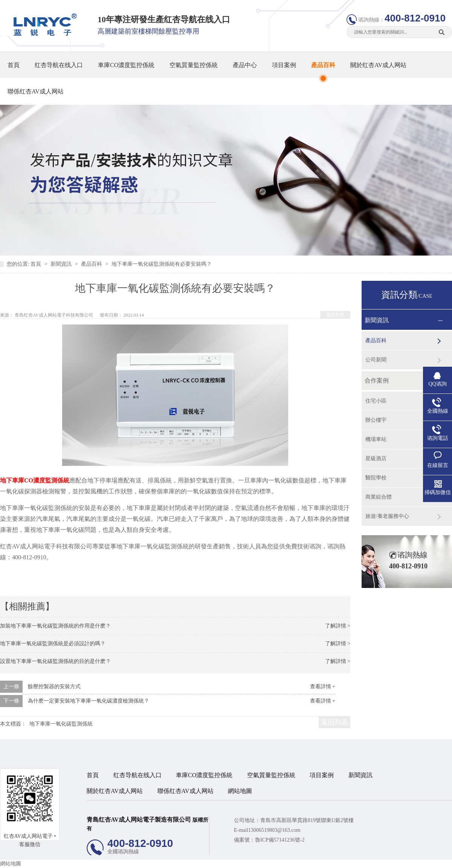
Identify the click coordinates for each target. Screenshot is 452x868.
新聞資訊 (62, 264)
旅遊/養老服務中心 (387, 516)
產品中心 (245, 65)
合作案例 (377, 380)
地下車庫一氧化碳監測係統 (61, 724)
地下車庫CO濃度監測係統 (35, 480)
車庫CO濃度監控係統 (126, 65)
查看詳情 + (323, 687)
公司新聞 (376, 360)
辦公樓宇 (376, 420)
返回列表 (335, 315)
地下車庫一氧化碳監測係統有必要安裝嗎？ (162, 264)
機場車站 (376, 439)
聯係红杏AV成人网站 (36, 91)
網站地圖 (240, 791)
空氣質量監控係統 (194, 65)
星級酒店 (376, 458)
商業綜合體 (379, 497)
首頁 (14, 65)
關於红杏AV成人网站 (378, 65)
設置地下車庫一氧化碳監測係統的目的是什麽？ (55, 661)
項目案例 (284, 65)
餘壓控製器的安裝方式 (54, 687)
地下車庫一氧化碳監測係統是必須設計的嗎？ (53, 644)
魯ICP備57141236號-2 (280, 840)
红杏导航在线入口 (59, 65)
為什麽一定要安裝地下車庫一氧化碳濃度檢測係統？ (89, 701)
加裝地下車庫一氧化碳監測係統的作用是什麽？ (55, 626)
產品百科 (323, 65)
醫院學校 (376, 478)
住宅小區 (376, 401)
